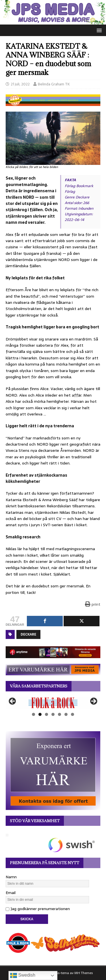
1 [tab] (33, 714)
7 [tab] (73, 714)
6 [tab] (66, 714)
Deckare (28, 634)
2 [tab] (40, 714)
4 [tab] (53, 714)
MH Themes (84, 973)
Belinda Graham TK (54, 84)
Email (11, 893)
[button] (98, 30)
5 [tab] (60, 714)
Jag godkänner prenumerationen (38, 909)
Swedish (23, 975)
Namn (11, 877)
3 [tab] (46, 714)
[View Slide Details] (53, 703)
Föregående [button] (13, 702)
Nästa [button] (93, 702)
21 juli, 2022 (20, 84)
